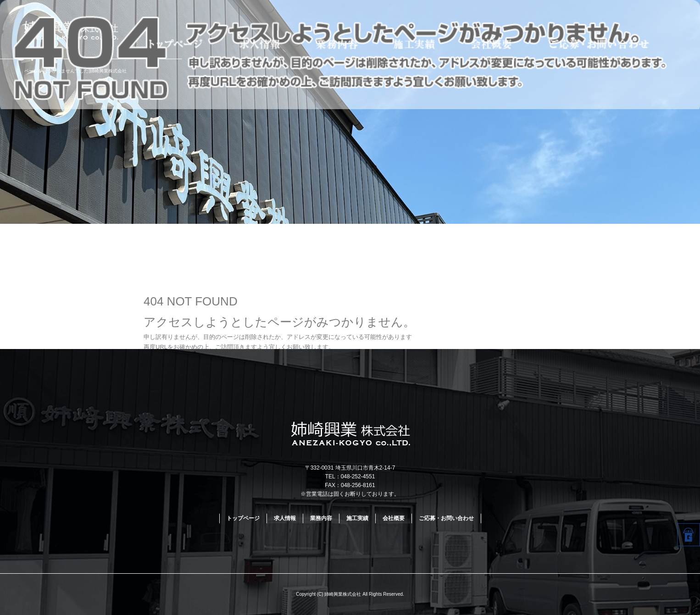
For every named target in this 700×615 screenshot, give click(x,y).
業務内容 (341, 43)
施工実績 (418, 43)
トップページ (175, 43)
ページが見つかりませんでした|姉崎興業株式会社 (75, 71)
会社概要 (494, 43)
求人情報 (264, 43)
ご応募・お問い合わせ (616, 43)
